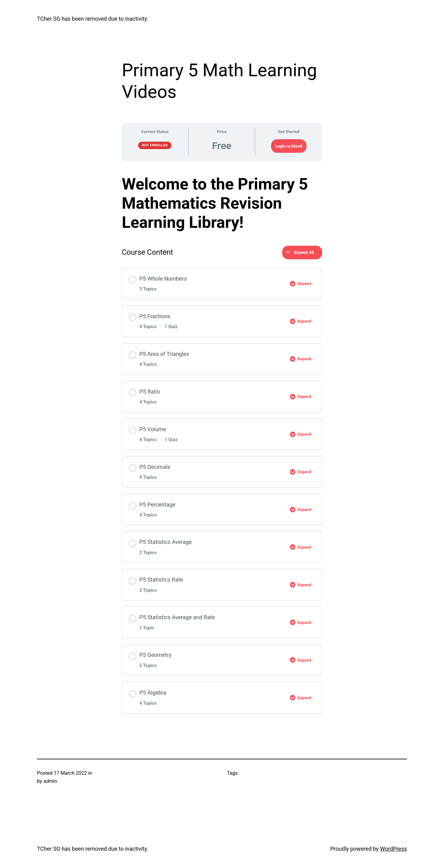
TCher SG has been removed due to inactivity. (93, 19)
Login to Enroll (289, 146)
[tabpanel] (222, 204)
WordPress (394, 849)
